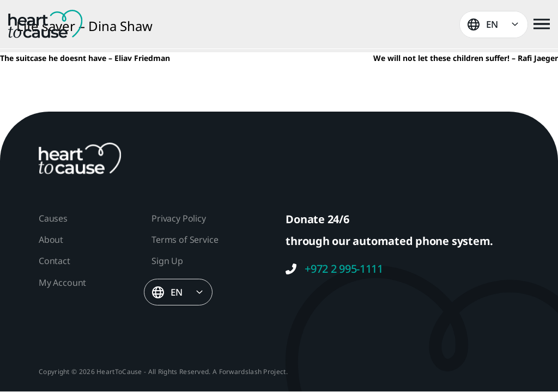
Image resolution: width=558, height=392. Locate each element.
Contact (54, 261)
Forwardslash (241, 372)
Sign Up (167, 261)
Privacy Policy (178, 218)
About (51, 240)
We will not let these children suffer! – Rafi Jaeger (466, 58)
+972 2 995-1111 (334, 269)
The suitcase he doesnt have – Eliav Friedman (85, 58)
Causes (53, 218)
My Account (62, 283)
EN (492, 24)
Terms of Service (185, 240)
